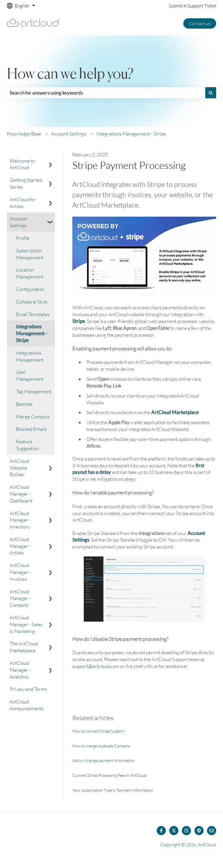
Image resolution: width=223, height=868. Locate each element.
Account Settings (69, 134)
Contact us (200, 23)
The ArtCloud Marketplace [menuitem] (24, 647)
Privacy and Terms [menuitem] (28, 689)
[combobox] (106, 93)
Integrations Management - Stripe (131, 134)
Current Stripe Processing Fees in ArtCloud (109, 775)
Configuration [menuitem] (30, 289)
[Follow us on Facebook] (161, 831)
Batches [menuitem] (24, 404)
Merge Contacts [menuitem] (33, 417)
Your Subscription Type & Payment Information (113, 790)
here (195, 506)
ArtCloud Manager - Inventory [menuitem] (20, 520)
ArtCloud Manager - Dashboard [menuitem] (21, 494)
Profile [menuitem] (23, 238)
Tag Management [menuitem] (34, 391)
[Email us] (212, 831)
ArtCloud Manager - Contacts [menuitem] (20, 598)
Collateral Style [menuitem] (32, 302)
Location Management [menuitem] (30, 273)
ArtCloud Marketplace (175, 412)
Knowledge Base (24, 134)
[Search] (211, 93)
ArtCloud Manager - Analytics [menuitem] (20, 670)
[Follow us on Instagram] (186, 831)
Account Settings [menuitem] (18, 222)
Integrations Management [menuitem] (30, 356)
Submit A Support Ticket (192, 6)
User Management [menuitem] (30, 375)
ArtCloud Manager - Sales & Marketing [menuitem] (26, 624)
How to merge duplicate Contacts (101, 746)
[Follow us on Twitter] (174, 831)
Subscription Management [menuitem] (30, 254)
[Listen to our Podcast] (199, 831)
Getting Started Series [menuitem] (26, 183)
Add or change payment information (103, 760)
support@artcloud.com (96, 666)
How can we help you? (70, 75)
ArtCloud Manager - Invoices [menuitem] (20, 572)
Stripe (79, 321)
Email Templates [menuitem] (33, 314)
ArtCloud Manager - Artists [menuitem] (20, 546)
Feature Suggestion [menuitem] (27, 445)
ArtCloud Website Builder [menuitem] (19, 468)
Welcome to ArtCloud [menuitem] (22, 164)
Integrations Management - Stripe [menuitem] (31, 333)
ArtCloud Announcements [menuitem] (27, 705)
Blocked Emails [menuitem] (31, 429)
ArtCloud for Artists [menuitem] (23, 203)
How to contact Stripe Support (98, 731)
